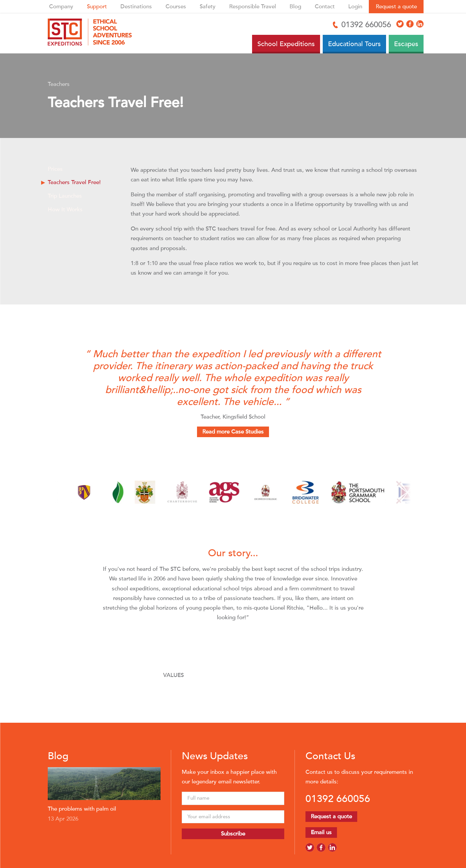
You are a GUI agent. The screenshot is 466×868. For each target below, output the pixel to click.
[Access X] (400, 24)
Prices (55, 169)
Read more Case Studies (233, 432)
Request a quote (396, 6)
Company (61, 6)
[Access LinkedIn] (420, 24)
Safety (208, 6)
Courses (176, 6)
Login (355, 6)
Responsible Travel (253, 6)
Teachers (59, 84)
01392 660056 (338, 799)
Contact (325, 6)
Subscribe (233, 834)
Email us (321, 832)
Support (97, 6)
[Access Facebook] (410, 24)
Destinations (136, 6)
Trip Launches (65, 196)
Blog (295, 6)
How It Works (65, 209)
